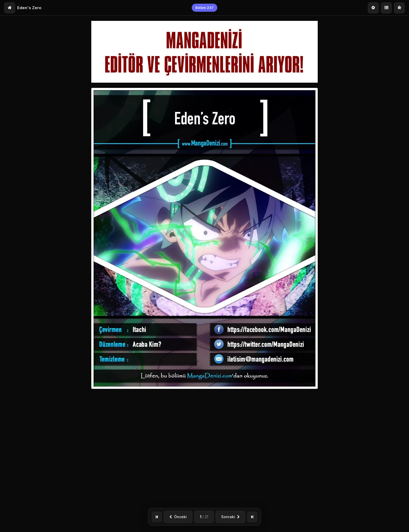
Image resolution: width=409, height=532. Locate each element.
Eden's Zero (29, 8)
